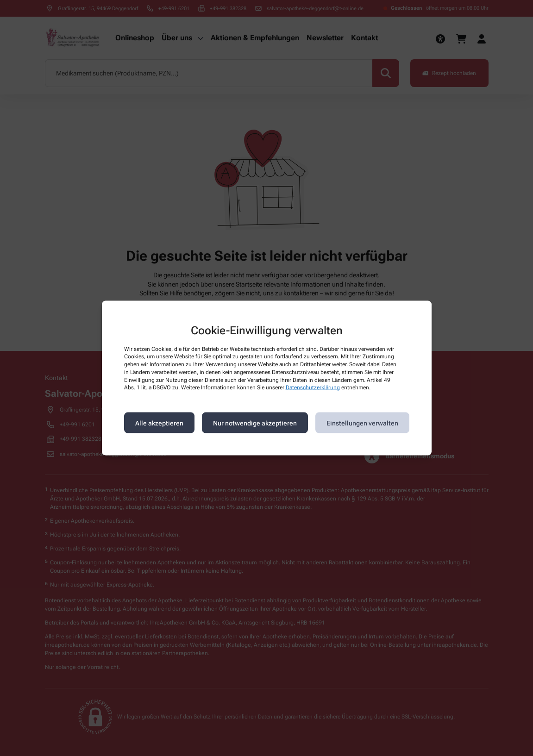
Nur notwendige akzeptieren (255, 423)
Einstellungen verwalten (362, 423)
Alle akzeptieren (159, 423)
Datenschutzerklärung (313, 387)
